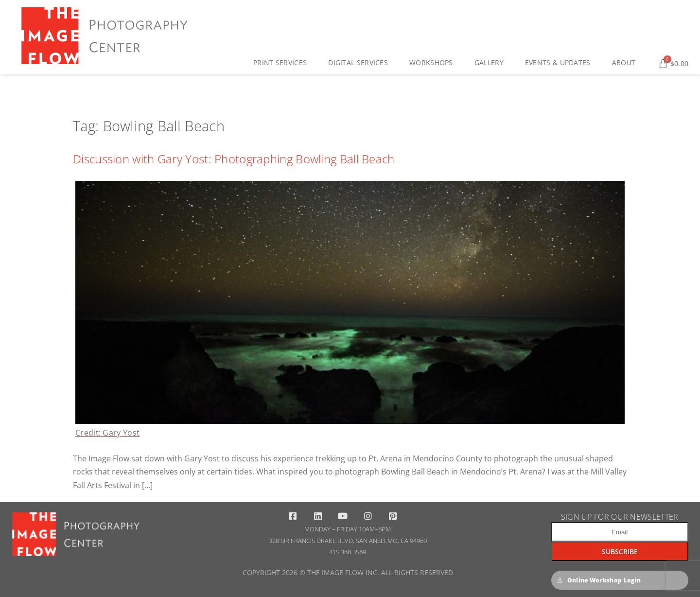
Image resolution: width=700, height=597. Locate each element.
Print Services (282, 63)
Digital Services (360, 63)
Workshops (434, 63)
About (626, 63)
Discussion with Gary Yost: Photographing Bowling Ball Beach (234, 159)
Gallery (491, 63)
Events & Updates (560, 63)
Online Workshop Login (599, 580)
